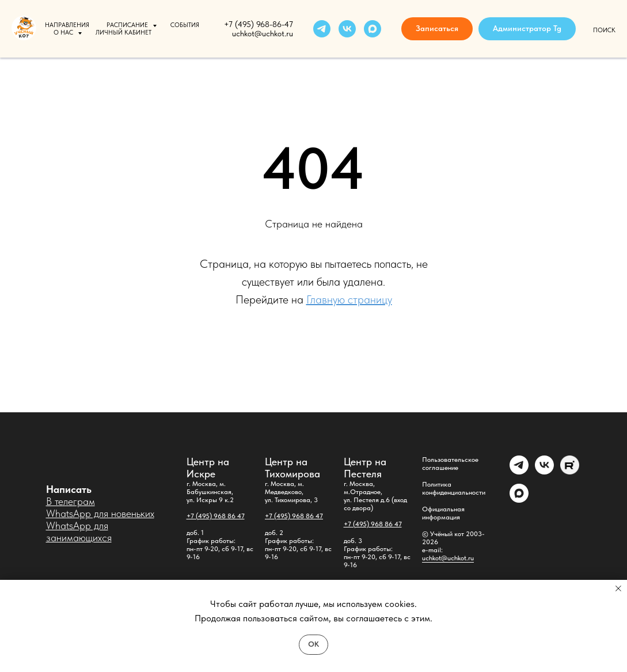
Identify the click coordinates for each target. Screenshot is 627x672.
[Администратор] (519, 471)
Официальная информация (443, 513)
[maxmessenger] (373, 29)
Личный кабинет (124, 33)
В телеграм (71, 501)
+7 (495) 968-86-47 (259, 24)
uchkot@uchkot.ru (448, 558)
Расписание (128, 25)
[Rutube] (570, 471)
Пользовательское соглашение (450, 464)
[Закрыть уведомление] (618, 589)
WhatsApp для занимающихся (79, 531)
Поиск (604, 30)
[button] (437, 29)
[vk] (347, 29)
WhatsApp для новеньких (100, 513)
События (185, 25)
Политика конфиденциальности (454, 488)
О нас (64, 33)
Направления (67, 25)
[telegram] (322, 29)
